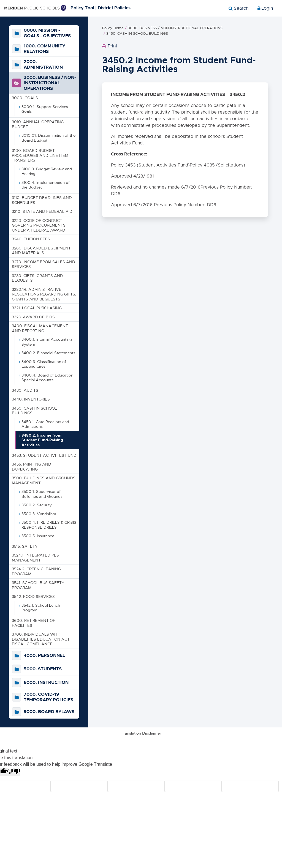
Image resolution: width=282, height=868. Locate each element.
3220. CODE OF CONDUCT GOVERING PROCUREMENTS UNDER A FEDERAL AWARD (39, 225)
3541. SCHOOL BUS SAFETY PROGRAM (38, 585)
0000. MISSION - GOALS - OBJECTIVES (47, 33)
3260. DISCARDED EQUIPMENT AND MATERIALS (41, 251)
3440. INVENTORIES (31, 399)
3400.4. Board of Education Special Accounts (47, 378)
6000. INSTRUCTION (46, 682)
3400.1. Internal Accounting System (47, 342)
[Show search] (238, 8)
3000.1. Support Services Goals (45, 109)
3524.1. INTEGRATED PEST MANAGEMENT (37, 558)
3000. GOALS (25, 98)
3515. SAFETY (25, 546)
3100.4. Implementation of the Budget (46, 185)
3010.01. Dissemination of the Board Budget (48, 138)
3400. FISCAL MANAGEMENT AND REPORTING (40, 328)
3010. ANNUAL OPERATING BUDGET (38, 124)
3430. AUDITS (25, 390)
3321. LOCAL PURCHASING (37, 308)
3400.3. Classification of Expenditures (44, 364)
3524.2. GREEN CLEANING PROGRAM (36, 572)
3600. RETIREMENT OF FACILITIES (34, 623)
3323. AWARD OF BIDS (33, 317)
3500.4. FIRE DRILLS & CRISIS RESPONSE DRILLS (49, 525)
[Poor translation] (13, 772)
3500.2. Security (37, 505)
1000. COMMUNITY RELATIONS (44, 49)
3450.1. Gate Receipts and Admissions (45, 424)
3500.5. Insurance (38, 536)
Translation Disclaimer (141, 733)
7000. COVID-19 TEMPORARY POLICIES (48, 697)
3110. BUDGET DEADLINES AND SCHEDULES (42, 200)
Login (265, 8)
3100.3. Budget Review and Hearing (47, 171)
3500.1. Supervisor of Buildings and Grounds (42, 494)
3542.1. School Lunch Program (41, 608)
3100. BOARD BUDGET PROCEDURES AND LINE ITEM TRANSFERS (40, 156)
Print (110, 48)
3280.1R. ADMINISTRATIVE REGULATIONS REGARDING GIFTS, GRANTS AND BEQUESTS (44, 294)
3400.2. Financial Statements (48, 353)
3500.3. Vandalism (39, 514)
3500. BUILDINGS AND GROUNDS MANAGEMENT (44, 480)
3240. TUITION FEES (31, 239)
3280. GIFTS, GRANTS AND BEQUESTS (37, 278)
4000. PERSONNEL (44, 655)
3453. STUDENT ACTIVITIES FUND (44, 455)
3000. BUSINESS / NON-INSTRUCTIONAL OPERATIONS (50, 83)
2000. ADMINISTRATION (43, 65)
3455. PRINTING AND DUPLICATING (32, 467)
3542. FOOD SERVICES (33, 597)
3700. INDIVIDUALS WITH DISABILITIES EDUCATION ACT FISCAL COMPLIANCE (41, 639)
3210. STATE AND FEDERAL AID (42, 211)
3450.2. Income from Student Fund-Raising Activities (42, 440)
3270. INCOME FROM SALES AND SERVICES (44, 264)
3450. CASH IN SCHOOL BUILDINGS (34, 411)
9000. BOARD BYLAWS (49, 712)
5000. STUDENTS (43, 669)
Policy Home (113, 28)
